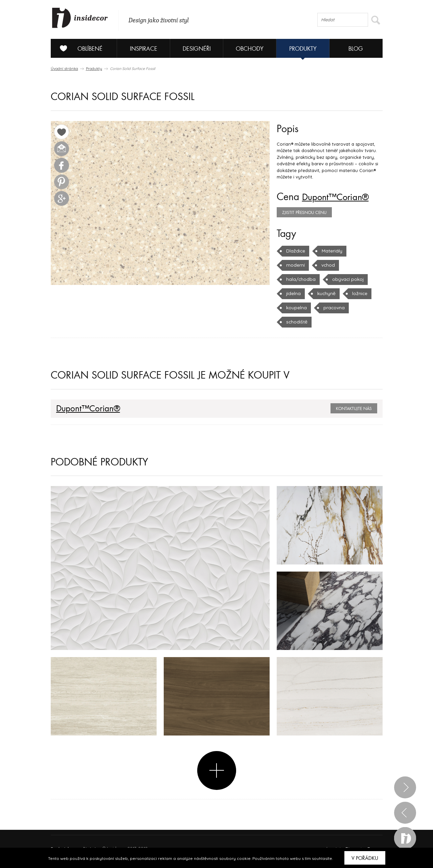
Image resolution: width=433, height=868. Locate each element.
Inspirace (144, 49)
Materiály (331, 251)
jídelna (340, 279)
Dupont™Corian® (340, 197)
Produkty (303, 49)
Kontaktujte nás (354, 394)
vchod (293, 265)
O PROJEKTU (70, 831)
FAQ (371, 831)
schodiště (333, 308)
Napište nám (113, 831)
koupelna (362, 293)
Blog (356, 49)
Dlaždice (295, 251)
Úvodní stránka (64, 69)
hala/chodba (329, 265)
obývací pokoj (301, 279)
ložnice (328, 293)
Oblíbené (79, 48)
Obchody (250, 49)
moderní (366, 251)
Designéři (197, 49)
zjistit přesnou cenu (304, 213)
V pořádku (365, 858)
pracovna (296, 308)
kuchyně (295, 293)
